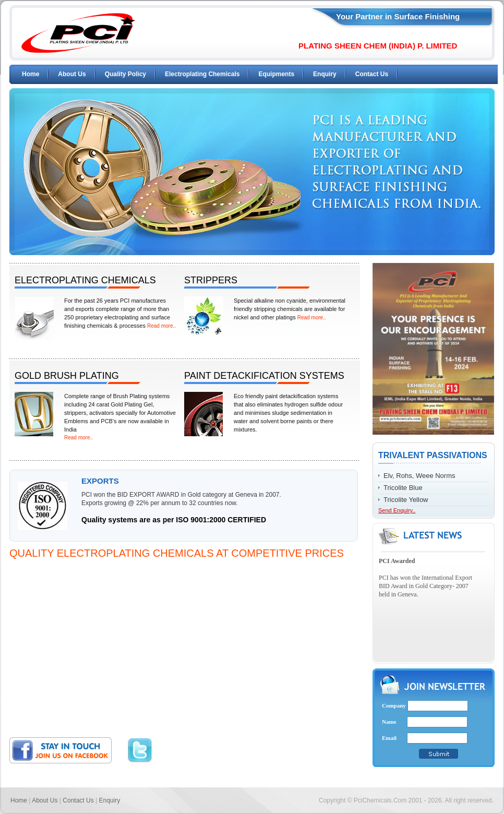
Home (31, 74)
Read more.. (161, 326)
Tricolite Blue (403, 488)
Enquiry (325, 74)
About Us (72, 74)
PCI (78, 33)
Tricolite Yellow (406, 500)
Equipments (276, 74)
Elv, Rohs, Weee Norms (419, 476)
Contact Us (372, 74)
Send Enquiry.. (397, 510)
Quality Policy (125, 74)
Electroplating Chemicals (202, 74)
